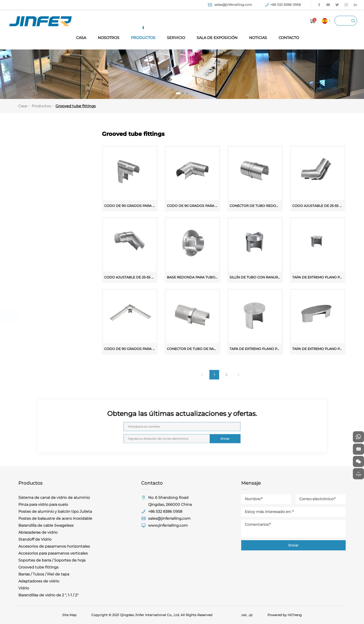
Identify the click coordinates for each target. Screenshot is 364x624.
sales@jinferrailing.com (233, 5)
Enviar (200, 431)
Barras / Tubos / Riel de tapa (47, 330)
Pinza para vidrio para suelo (46, 161)
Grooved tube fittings (78, 106)
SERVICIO (176, 38)
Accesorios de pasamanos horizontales (45, 260)
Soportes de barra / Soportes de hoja (51, 299)
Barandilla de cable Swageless (49, 215)
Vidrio (27, 358)
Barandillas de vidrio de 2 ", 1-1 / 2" (52, 372)
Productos (44, 106)
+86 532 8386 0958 (286, 5)
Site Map (69, 615)
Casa (26, 106)
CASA (81, 38)
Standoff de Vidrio (38, 243)
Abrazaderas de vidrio (41, 229)
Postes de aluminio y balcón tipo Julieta (52, 178)
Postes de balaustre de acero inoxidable (48, 198)
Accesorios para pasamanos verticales (47, 279)
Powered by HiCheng (285, 615)
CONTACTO (289, 38)
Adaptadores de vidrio (42, 344)
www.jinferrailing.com (168, 525)
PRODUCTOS (143, 38)
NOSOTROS (109, 38)
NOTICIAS (258, 38)
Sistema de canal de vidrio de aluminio (49, 144)
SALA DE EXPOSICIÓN (217, 38)
